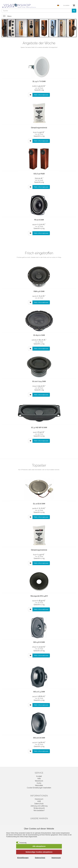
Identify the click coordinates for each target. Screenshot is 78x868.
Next (74, 28)
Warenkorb (39, 781)
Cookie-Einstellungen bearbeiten (39, 788)
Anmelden (66, 5)
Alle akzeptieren (39, 846)
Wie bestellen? (39, 810)
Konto (39, 783)
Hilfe (39, 779)
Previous (4, 28)
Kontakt (39, 776)
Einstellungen (23, 858)
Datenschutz (39, 804)
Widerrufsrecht (39, 808)
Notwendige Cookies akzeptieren (39, 852)
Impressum (39, 799)
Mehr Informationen (41, 95)
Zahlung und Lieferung (39, 806)
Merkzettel (39, 785)
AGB (39, 801)
